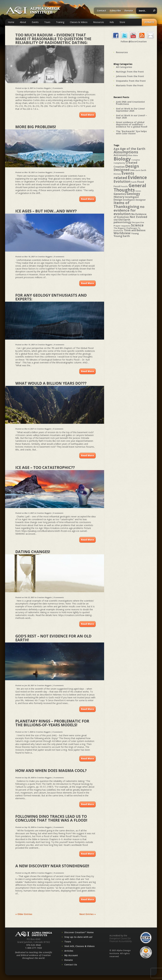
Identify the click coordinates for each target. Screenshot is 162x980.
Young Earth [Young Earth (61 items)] (122, 236)
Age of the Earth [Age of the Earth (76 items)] (133, 149)
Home (11, 22)
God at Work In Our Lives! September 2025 (130, 110)
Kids (112, 22)
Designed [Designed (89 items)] (122, 170)
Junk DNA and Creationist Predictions (130, 103)
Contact (102, 11)
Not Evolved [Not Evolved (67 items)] (138, 217)
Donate (129, 11)
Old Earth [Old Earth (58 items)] (124, 220)
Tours (47, 22)
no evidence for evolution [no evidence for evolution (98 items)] (129, 210)
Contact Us (71, 965)
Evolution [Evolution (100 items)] (122, 181)
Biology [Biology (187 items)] (122, 159)
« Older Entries (24, 914)
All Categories (124, 67)
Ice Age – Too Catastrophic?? (45, 467)
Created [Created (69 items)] (131, 162)
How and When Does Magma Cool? (51, 770)
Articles (69, 951)
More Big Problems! (36, 127)
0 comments (58, 88)
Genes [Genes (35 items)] (138, 191)
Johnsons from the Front (130, 76)
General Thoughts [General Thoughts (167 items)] (130, 188)
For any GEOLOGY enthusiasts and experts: (51, 297)
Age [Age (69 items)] (116, 149)
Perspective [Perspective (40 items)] (138, 222)
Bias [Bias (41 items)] (130, 155)
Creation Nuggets (43, 88)
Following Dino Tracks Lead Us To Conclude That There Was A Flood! (51, 818)
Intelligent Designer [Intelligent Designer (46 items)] (134, 200)
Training (60, 22)
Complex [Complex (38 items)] (136, 160)
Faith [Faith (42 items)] (134, 182)
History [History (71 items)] (119, 197)
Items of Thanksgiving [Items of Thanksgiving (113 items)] (126, 205)
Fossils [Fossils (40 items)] (124, 186)
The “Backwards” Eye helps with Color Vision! (131, 132)
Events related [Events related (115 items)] (124, 175)
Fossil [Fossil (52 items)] (117, 186)
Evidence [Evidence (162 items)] (137, 177)
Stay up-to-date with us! (78, 937)
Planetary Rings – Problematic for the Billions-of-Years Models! (52, 723)
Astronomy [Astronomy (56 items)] (121, 155)
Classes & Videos (79, 22)
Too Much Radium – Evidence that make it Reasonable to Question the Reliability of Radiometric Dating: (53, 39)
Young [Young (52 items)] (135, 233)
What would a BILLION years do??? (51, 383)
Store (122, 22)
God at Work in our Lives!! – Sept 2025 (131, 116)
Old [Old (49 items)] (116, 220)
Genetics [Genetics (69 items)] (120, 194)
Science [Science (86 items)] (137, 225)
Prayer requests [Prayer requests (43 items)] (122, 226)
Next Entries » (88, 914)
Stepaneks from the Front (131, 81)
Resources (99, 22)
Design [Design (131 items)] (132, 166)
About (23, 22)
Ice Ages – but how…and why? (46, 211)
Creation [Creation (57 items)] (119, 167)
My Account (71, 955)
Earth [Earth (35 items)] (138, 170)
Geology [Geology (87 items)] (133, 194)
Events (35, 22)
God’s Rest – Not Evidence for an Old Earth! (53, 638)
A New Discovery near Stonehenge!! (52, 866)
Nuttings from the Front (130, 72)
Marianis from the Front (130, 85)
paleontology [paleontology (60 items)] (123, 222)
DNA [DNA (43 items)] (132, 170)
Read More (87, 115)
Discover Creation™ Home (79, 932)
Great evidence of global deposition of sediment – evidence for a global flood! (132, 124)
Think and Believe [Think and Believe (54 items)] (135, 230)
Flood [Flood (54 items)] (141, 182)
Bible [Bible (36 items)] (136, 155)
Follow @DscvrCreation (134, 42)
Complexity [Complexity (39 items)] (119, 163)
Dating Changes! (33, 552)
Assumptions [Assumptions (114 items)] (126, 152)
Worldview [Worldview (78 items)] (122, 233)
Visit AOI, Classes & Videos (79, 946)
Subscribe (115, 11)
